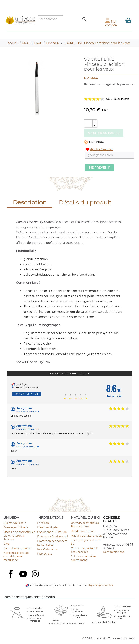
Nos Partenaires (47, 549)
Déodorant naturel (83, 531)
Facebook (11, 578)
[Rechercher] (50, 19)
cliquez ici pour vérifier (101, 585)
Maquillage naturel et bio (87, 536)
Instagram (36, 574)
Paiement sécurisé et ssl (53, 537)
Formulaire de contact (18, 548)
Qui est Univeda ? (15, 523)
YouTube (24, 574)
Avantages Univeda (16, 527)
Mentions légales (48, 527)
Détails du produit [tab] (85, 202)
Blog (7, 544)
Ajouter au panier (104, 133)
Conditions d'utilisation (52, 532)
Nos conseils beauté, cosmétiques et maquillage (16, 556)
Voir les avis (109, 99)
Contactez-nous (114, 552)
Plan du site (45, 554)
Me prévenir (100, 168)
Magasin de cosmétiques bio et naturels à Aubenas (19, 536)
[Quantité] (88, 123)
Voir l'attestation (26, 394)
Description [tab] (30, 202)
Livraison (43, 523)
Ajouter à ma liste (99, 149)
